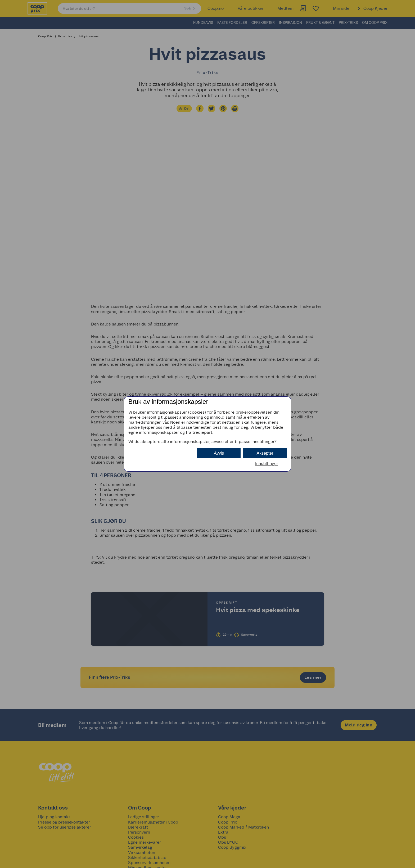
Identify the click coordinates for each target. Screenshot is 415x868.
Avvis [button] (219, 453)
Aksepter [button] (265, 453)
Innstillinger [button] (267, 464)
